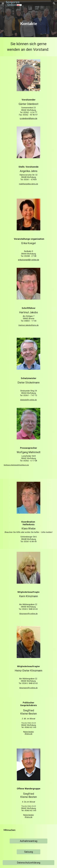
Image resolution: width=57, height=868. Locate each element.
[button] (3, 3)
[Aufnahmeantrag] (28, 841)
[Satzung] (29, 852)
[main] (28, 19)
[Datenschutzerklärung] (28, 863)
